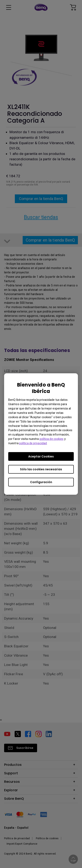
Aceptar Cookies (41, 456)
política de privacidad (33, 443)
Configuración (41, 482)
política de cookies (52, 439)
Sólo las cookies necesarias (41, 469)
